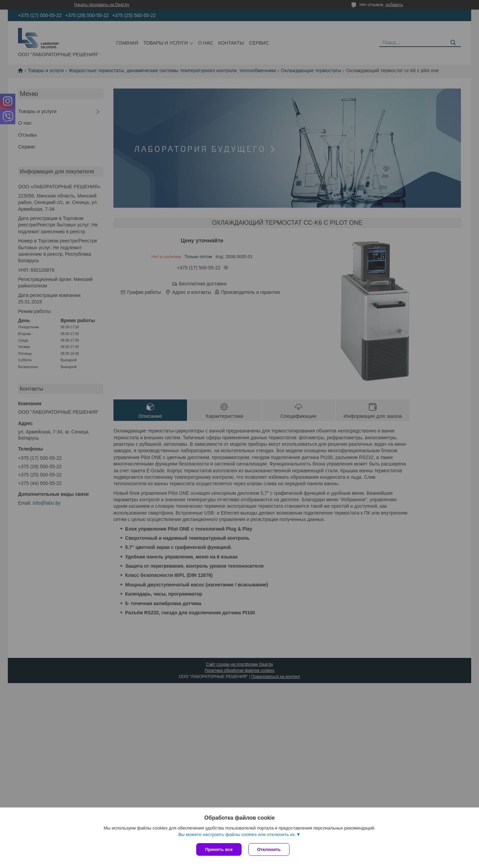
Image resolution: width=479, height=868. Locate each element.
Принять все (219, 849)
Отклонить (269, 849)
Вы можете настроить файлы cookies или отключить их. (237, 834)
